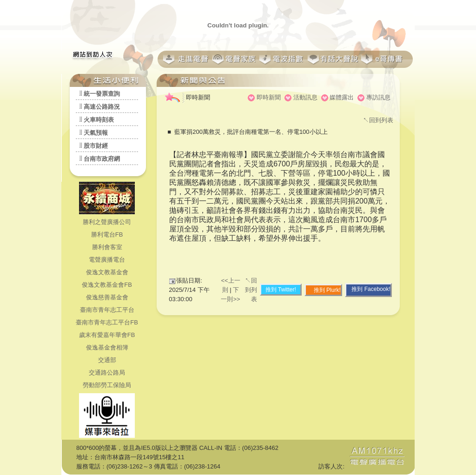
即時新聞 (269, 97)
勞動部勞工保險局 (107, 385)
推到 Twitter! (281, 290)
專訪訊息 (378, 97)
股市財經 (96, 146)
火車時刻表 (99, 120)
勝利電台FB (107, 234)
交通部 (107, 360)
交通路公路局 (107, 373)
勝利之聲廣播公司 (107, 222)
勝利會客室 (107, 247)
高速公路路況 (102, 107)
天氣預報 (96, 133)
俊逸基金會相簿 (107, 347)
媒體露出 (342, 97)
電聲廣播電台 (107, 260)
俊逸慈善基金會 (107, 297)
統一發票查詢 (102, 94)
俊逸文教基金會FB (107, 285)
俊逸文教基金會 (107, 272)
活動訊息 (305, 97)
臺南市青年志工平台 (107, 310)
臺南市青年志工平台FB (107, 322)
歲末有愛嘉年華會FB (107, 335)
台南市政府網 (102, 159)
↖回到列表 (378, 120)
